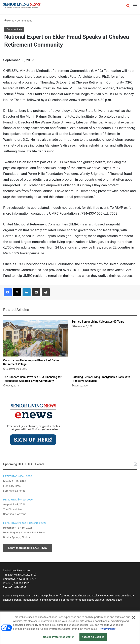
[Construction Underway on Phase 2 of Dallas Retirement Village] (36, 338)
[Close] (134, 619)
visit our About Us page (108, 600)
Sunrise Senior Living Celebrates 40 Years (98, 322)
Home (9, 21)
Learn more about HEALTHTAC (28, 548)
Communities (24, 21)
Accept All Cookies (93, 638)
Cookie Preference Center (58, 638)
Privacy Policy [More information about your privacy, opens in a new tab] (107, 630)
